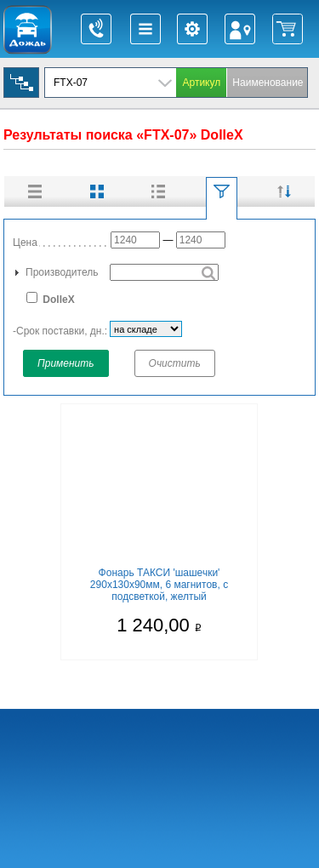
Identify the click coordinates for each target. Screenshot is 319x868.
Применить (66, 363)
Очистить (175, 363)
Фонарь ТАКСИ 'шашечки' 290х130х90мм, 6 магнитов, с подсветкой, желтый (159, 585)
